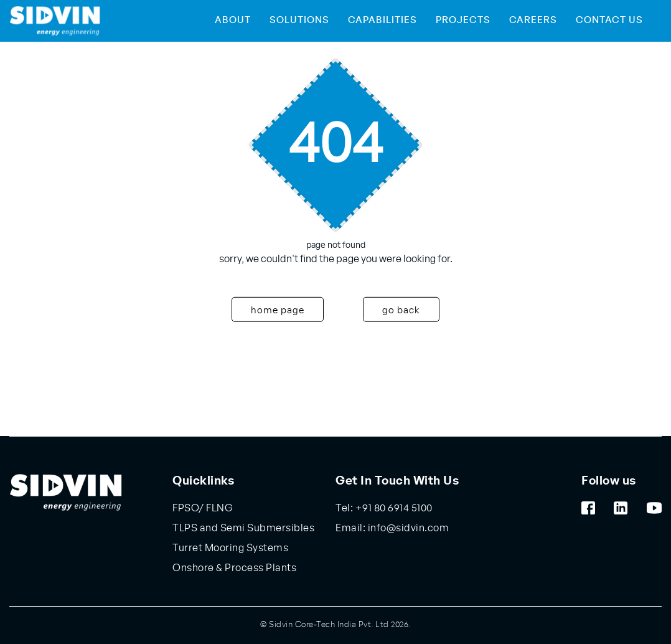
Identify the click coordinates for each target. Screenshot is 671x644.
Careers (533, 20)
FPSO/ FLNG (203, 508)
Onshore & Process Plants (234, 568)
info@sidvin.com (407, 528)
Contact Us (609, 20)
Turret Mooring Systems (230, 548)
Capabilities (382, 20)
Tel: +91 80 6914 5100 (384, 508)
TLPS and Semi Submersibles (243, 528)
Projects (463, 20)
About (233, 20)
